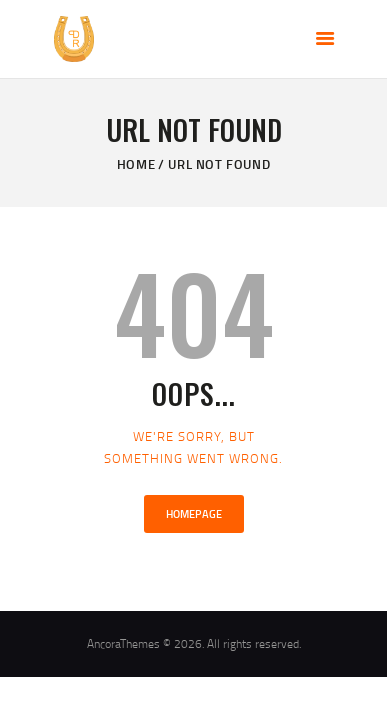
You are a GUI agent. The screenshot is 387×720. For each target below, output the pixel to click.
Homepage (194, 514)
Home (136, 164)
